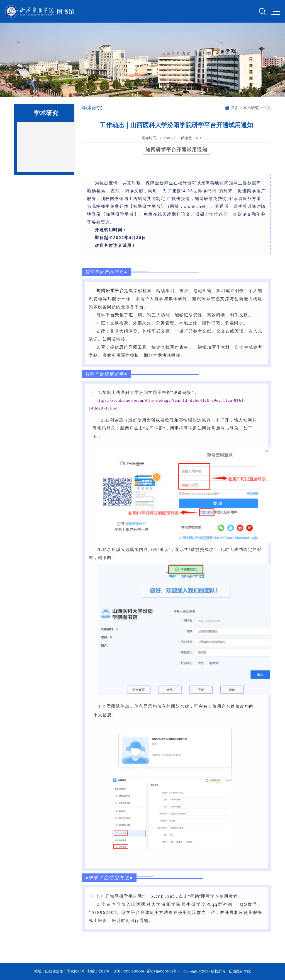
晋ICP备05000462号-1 (163, 971)
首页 (235, 108)
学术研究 (251, 108)
